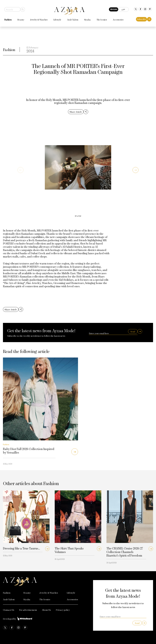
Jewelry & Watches (37, 18)
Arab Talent (71, 18)
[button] (136, 170)
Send (133, 332)
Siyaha (86, 18)
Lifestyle (56, 18)
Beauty (19, 18)
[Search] (21, 8)
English (115, 8)
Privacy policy (63, 610)
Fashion (7, 18)
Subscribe (143, 18)
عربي (125, 8)
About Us (46, 610)
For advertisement (28, 610)
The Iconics (100, 18)
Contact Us (9, 610)
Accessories (117, 18)
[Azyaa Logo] (40, 582)
